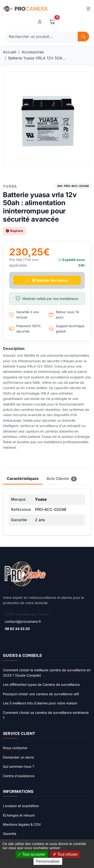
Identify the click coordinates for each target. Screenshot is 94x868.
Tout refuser (65, 854)
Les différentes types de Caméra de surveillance (41, 684)
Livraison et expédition (21, 806)
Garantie (10, 834)
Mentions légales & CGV (22, 824)
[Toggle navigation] (88, 9)
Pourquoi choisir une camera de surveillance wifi (41, 694)
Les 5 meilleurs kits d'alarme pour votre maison (40, 703)
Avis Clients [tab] (62, 479)
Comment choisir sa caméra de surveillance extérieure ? (46, 715)
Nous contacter (15, 748)
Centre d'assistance (19, 776)
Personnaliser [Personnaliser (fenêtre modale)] (48, 861)
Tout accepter (32, 854)
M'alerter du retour (47, 280)
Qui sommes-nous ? (18, 766)
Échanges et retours (19, 815)
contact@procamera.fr (23, 621)
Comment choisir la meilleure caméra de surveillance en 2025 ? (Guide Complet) (47, 673)
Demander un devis (18, 757)
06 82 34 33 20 (17, 629)
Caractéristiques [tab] (23, 478)
